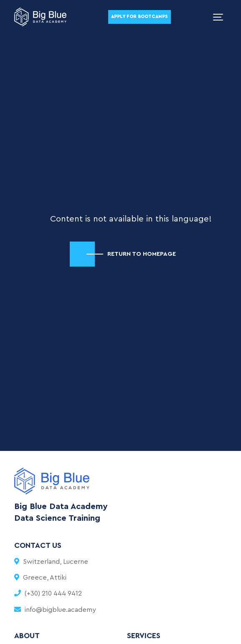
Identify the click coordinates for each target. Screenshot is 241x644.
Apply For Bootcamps (140, 17)
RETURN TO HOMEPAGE (142, 254)
